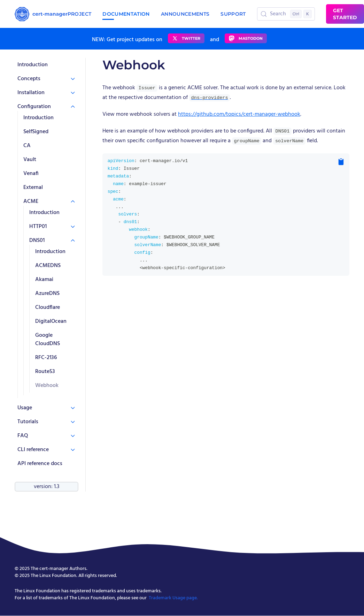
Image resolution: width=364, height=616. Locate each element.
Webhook (47, 386)
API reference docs (40, 464)
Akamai (44, 280)
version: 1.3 (47, 487)
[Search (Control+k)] (286, 14)
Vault (30, 160)
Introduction (33, 65)
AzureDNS (47, 294)
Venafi (31, 174)
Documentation (126, 14)
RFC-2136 (46, 358)
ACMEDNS (48, 266)
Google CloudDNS (48, 340)
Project (79, 14)
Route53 (45, 372)
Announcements (185, 14)
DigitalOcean (51, 321)
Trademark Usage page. (173, 598)
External (33, 188)
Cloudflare (48, 307)
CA (27, 146)
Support (233, 14)
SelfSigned (36, 132)
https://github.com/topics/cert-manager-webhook (239, 114)
